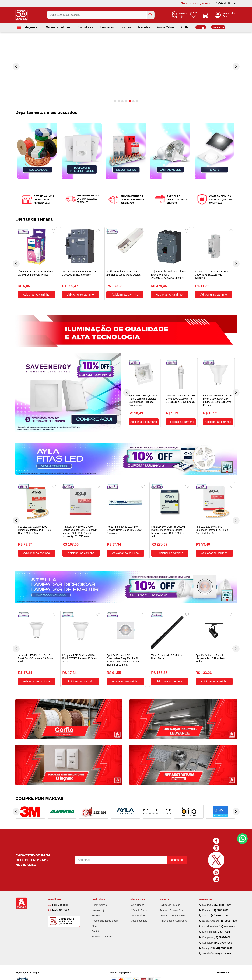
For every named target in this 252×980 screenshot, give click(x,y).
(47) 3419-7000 (224, 954)
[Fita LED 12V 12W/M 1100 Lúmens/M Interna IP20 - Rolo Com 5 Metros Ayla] (37, 520)
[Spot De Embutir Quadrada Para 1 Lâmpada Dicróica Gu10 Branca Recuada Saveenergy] (144, 393)
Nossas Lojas (183, 15)
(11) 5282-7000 (220, 910)
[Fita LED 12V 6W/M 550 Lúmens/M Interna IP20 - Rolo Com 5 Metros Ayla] (214, 520)
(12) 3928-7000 (228, 921)
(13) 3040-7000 (227, 926)
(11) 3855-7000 (222, 905)
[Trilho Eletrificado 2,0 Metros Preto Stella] (170, 649)
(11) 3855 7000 (60, 910)
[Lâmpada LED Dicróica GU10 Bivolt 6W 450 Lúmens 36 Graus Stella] (36, 649)
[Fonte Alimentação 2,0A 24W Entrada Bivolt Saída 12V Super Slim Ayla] (125, 520)
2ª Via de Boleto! (226, 3)
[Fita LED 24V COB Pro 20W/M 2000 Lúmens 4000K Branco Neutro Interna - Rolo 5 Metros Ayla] (170, 520)
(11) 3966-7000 (219, 916)
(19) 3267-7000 (222, 937)
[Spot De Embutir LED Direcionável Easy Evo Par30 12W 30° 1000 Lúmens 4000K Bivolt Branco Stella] (125, 649)
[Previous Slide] (16, 67)
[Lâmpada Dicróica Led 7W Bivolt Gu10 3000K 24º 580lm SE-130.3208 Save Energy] (218, 393)
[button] (115, 101)
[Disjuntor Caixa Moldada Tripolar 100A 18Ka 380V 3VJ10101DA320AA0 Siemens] (169, 264)
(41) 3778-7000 (224, 943)
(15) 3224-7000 (222, 932)
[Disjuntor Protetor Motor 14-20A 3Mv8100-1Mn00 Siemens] (81, 264)
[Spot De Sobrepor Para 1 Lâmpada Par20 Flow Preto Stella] (214, 649)
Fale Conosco (60, 905)
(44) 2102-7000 (224, 948)
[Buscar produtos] (150, 15)
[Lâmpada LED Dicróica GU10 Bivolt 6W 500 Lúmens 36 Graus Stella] (81, 649)
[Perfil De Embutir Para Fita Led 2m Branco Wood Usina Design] (125, 264)
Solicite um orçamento (196, 3)
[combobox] (101, 15)
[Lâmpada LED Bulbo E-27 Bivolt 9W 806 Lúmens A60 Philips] (36, 264)
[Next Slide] (236, 67)
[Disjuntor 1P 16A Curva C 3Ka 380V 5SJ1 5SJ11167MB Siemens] (214, 264)
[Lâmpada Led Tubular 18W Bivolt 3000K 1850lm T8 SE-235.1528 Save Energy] (181, 393)
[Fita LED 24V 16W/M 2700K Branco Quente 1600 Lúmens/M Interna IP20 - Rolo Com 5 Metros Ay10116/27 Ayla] (81, 520)
